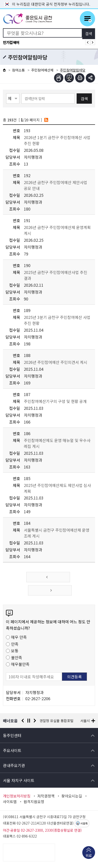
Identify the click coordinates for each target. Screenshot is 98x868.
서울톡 (84, 824)
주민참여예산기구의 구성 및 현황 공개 (55, 401)
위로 (89, 856)
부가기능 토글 (90, 78)
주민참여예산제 (42, 70)
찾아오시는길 (72, 796)
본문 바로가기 (49, 0)
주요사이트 (12, 750)
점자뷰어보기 (59, 78)
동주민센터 (12, 735)
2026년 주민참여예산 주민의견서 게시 (56, 362)
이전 (23, 721)
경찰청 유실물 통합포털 (57, 721)
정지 (29, 721)
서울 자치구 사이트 (19, 780)
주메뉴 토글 (87, 19)
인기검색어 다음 (93, 43)
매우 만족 (19, 637)
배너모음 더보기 (93, 721)
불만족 (17, 657)
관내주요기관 (14, 765)
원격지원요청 (34, 802)
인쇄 (80, 78)
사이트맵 (10, 802)
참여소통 (18, 70)
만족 (15, 644)
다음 (35, 721)
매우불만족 (20, 664)
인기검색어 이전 (88, 43)
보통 (15, 651)
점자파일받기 (69, 78)
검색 (84, 99)
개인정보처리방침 (17, 796)
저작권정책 (46, 796)
